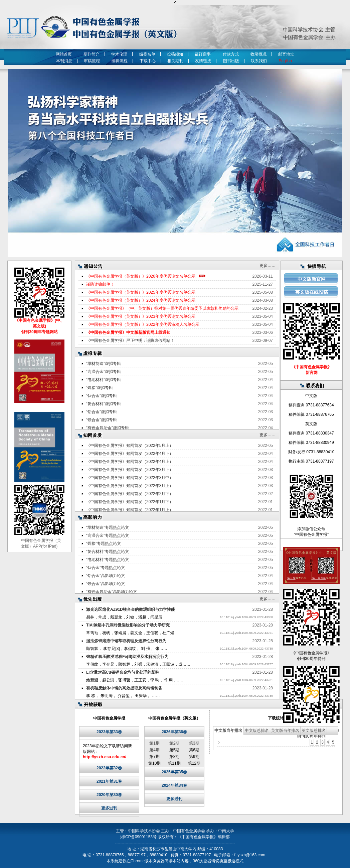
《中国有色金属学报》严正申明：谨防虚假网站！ (130, 341)
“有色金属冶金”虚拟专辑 (108, 428)
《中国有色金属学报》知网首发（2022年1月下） (130, 502)
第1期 (154, 743)
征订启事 (203, 54)
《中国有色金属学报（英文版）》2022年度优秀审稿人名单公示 (143, 324)
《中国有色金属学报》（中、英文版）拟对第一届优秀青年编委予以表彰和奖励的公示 (162, 308)
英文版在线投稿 (312, 292)
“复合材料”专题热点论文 (108, 552)
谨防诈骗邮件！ (100, 284)
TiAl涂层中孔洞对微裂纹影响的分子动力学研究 (128, 625)
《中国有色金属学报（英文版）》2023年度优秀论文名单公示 (141, 316)
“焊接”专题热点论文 (104, 544)
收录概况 (258, 54)
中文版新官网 (312, 279)
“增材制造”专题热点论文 (108, 527)
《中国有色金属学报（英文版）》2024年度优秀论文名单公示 (141, 300)
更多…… (268, 266)
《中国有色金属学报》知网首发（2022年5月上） (130, 446)
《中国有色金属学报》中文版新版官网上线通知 (128, 332)
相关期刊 (175, 61)
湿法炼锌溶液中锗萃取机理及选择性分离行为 (126, 641)
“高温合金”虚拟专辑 (104, 372)
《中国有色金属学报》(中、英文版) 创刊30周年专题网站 (39, 326)
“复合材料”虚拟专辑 (104, 404)
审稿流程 (92, 61)
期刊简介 (92, 54)
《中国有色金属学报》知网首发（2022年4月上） (130, 462)
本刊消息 (64, 61)
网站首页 (64, 54)
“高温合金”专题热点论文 (108, 536)
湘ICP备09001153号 (138, 837)
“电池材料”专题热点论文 (108, 560)
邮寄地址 (286, 54)
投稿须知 (175, 54)
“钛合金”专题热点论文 (106, 568)
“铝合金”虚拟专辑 (102, 412)
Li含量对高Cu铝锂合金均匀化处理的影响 (123, 672)
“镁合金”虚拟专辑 (102, 420)
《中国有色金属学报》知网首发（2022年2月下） (130, 494)
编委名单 (147, 54)
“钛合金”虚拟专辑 (102, 396)
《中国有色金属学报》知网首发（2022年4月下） (130, 454)
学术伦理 (119, 54)
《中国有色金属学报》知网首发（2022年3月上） (130, 486)
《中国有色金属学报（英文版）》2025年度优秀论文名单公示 (141, 292)
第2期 (174, 743)
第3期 (194, 743)
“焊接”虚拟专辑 (100, 388)
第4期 (154, 750)
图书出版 (231, 61)
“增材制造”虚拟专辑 (104, 364)
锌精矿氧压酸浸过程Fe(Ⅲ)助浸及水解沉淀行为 (127, 657)
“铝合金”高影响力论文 (106, 576)
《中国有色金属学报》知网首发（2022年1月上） (130, 510)
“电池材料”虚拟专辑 (104, 380)
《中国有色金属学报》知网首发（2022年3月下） (130, 470)
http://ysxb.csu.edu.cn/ (105, 757)
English (286, 61)
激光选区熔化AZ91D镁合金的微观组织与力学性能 (131, 609)
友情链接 (203, 61)
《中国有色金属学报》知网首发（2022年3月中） (130, 478)
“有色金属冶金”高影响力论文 (112, 592)
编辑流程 (120, 61)
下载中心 (148, 61)
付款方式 (231, 54)
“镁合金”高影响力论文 (106, 584)
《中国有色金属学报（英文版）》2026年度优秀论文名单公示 (141, 276)
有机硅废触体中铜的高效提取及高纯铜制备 (124, 688)
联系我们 (259, 61)
